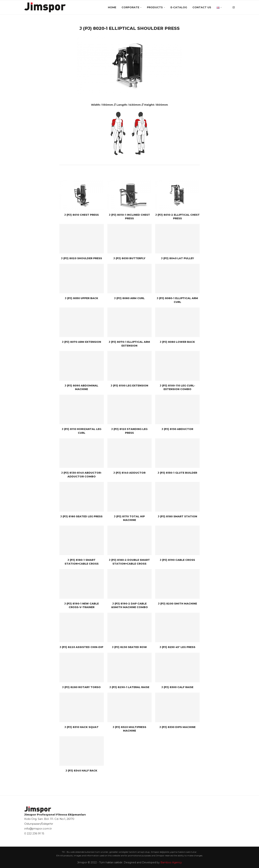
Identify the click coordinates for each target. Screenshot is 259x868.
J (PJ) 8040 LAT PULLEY (178, 258)
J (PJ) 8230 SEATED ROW (129, 647)
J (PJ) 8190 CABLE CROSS (177, 560)
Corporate (130, 7)
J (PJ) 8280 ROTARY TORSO (81, 687)
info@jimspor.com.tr (38, 829)
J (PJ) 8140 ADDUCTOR (129, 473)
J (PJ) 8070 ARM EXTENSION (82, 342)
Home (112, 7)
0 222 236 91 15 (34, 833)
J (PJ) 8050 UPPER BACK (82, 298)
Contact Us (202, 7)
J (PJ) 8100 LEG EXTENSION (129, 386)
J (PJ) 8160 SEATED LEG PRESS (81, 516)
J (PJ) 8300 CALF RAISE (177, 687)
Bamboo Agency (171, 862)
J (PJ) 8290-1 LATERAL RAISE (129, 687)
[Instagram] (234, 7)
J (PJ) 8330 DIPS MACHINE (178, 727)
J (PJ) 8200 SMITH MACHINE (178, 604)
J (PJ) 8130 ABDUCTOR (177, 429)
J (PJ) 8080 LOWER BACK (177, 342)
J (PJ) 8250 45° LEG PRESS (178, 647)
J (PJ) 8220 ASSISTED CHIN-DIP (81, 647)
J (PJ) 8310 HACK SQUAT (82, 727)
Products (155, 7)
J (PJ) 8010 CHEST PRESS (82, 215)
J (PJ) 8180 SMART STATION (178, 516)
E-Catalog (179, 7)
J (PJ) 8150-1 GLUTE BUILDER (177, 473)
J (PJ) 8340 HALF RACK (81, 771)
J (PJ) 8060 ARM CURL (129, 298)
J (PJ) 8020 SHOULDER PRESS (82, 258)
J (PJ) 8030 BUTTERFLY (129, 258)
